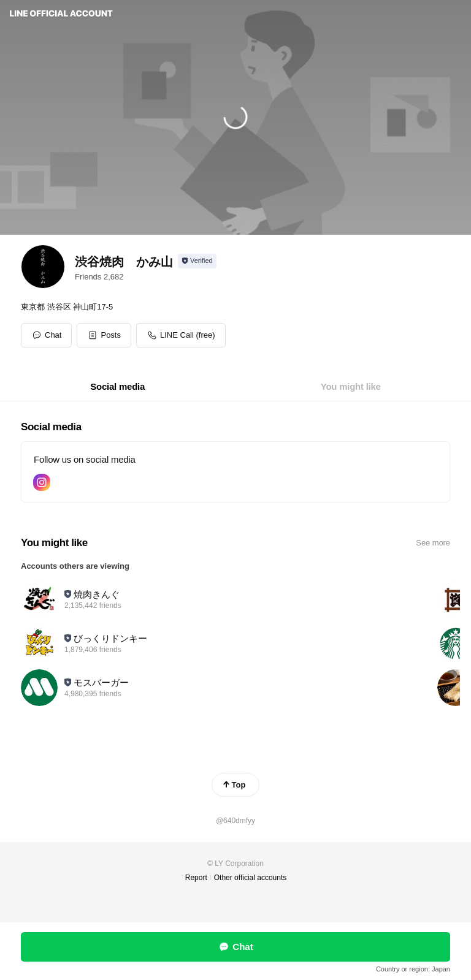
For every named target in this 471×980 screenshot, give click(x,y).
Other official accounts (251, 878)
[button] (104, 335)
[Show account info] (197, 261)
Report (196, 878)
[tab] (117, 387)
